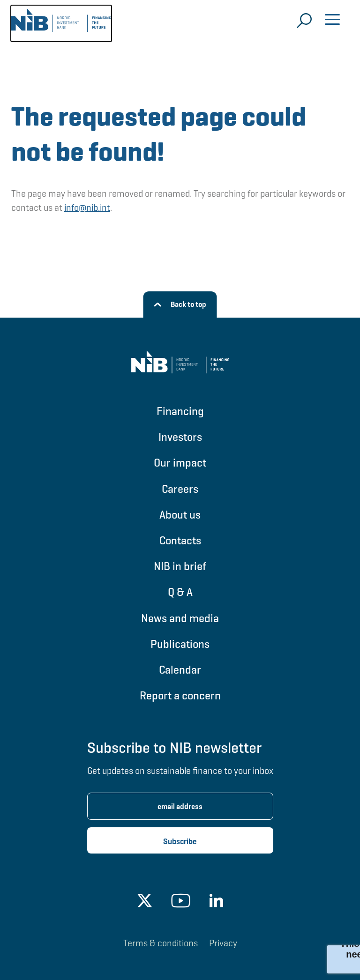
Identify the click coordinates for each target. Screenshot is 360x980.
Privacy (223, 943)
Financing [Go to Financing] (180, 411)
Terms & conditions (161, 943)
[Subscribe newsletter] (180, 840)
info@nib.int (87, 208)
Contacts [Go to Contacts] (180, 540)
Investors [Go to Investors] (180, 437)
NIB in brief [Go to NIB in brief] (180, 566)
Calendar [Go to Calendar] (180, 670)
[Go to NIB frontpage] (61, 23)
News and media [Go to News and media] (180, 618)
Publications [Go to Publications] (180, 644)
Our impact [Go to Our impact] (180, 463)
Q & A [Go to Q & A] (180, 592)
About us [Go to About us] (180, 515)
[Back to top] (180, 304)
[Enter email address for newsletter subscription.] (180, 806)
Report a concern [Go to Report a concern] (180, 695)
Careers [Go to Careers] (180, 489)
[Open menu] (332, 21)
